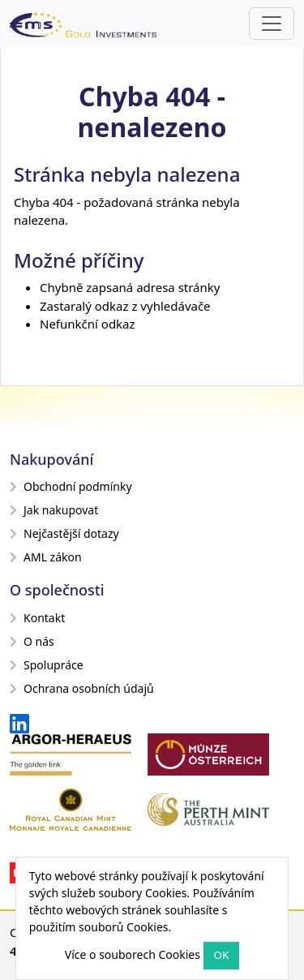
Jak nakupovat (54, 510)
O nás (32, 641)
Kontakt (37, 618)
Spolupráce (47, 665)
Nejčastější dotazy (64, 533)
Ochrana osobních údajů (82, 688)
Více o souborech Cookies (133, 954)
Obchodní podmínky (71, 486)
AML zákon (46, 557)
